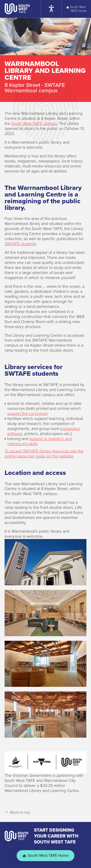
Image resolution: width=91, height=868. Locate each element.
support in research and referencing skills (39, 441)
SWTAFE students (20, 244)
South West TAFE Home (45, 856)
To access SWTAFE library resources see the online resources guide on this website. (44, 454)
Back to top (17, 812)
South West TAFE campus (34, 123)
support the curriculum (27, 413)
